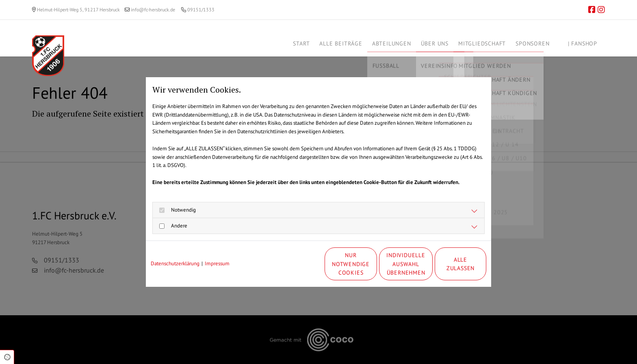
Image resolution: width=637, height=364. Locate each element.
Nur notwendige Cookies (294, 264)
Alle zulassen (449, 264)
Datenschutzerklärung (175, 263)
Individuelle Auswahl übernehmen (372, 264)
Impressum (217, 263)
